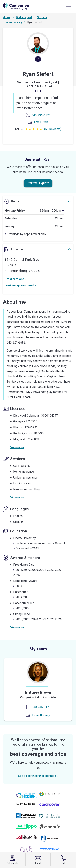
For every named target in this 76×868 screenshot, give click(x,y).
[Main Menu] (69, 7)
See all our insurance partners (38, 776)
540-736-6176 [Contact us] (41, 707)
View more (17, 447)
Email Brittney (41, 715)
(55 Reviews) (53, 129)
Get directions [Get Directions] (15, 279)
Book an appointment (20, 285)
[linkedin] (38, 61)
